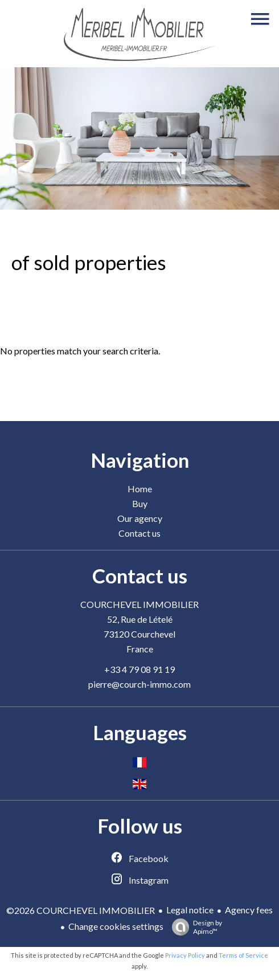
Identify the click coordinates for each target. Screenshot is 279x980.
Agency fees (249, 910)
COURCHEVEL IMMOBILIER (139, 604)
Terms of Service (243, 955)
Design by (194, 927)
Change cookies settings (116, 926)
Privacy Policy (185, 955)
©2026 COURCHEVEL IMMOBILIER (81, 910)
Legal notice (190, 910)
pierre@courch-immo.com (139, 684)
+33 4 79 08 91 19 (139, 669)
